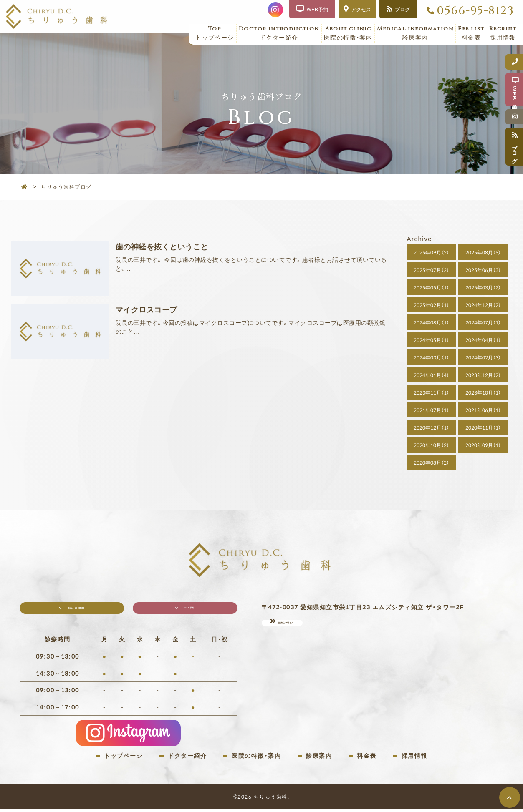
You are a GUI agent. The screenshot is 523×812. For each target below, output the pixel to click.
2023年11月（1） (431, 392)
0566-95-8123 (475, 11)
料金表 (471, 33)
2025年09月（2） (431, 252)
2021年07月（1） (431, 410)
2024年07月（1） (483, 322)
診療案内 (415, 33)
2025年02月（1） (431, 305)
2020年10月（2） (431, 445)
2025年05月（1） (431, 287)
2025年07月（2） (431, 270)
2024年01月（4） (431, 375)
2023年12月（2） (483, 375)
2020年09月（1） (483, 445)
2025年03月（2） (483, 287)
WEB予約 (192, 611)
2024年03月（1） (431, 357)
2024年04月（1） (483, 340)
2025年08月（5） (483, 252)
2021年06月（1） (483, 410)
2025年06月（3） (483, 270)
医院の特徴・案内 (348, 33)
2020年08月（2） (431, 463)
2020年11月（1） (483, 427)
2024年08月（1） (431, 322)
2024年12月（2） (483, 305)
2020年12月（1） (431, 427)
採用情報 (503, 33)
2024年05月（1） (431, 340)
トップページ (215, 33)
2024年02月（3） (483, 357)
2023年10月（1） (483, 392)
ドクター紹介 (279, 33)
